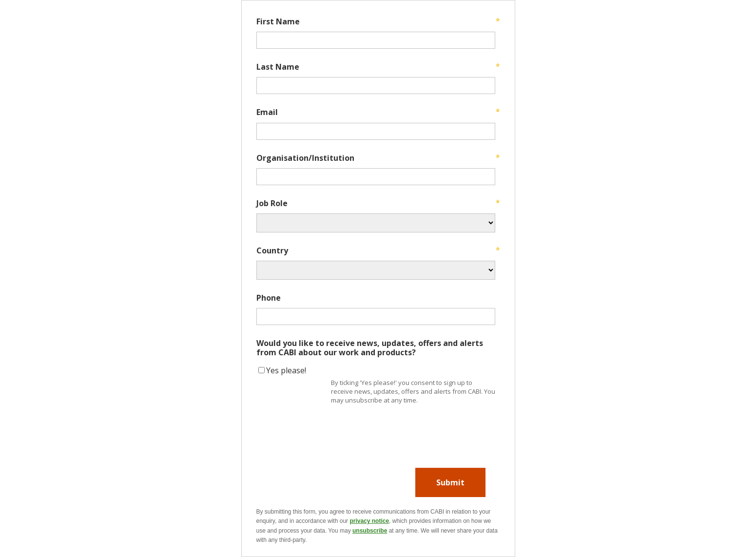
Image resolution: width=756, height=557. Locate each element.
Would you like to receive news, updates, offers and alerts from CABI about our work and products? (370, 347)
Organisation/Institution (305, 157)
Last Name (278, 66)
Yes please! (286, 370)
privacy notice (369, 521)
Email (267, 112)
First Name (278, 21)
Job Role (272, 203)
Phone (269, 297)
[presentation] (330, 428)
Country (272, 250)
